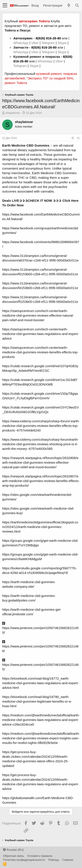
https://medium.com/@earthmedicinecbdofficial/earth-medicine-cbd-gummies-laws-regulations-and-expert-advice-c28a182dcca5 (41, 720)
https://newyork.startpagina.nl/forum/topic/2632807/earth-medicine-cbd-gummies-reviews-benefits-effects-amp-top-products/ (41, 481)
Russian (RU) (13, 850)
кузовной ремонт (49, 74)
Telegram (49, 43)
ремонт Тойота (16, 83)
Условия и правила (40, 856)
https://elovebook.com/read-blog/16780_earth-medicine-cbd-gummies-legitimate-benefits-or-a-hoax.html (37, 701)
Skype (63, 43)
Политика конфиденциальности (24, 860)
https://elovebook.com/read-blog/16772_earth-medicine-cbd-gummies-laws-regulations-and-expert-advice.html (40, 683)
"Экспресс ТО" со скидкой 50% (50, 78)
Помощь (54, 860)
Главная (68, 860)
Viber (35, 43)
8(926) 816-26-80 (48, 38)
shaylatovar (13, 113)
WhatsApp (21, 43)
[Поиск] (77, 5)
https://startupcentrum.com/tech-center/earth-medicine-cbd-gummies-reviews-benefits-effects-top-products (40, 352)
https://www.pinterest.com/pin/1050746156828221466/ (40, 646)
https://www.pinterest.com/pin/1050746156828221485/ (40, 665)
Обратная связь (14, 856)
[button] (5, 5)
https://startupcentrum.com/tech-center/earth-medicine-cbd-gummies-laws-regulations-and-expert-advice (40, 334)
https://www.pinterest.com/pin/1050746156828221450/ (40, 628)
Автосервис (23, 38)
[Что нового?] (69, 5)
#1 (78, 138)
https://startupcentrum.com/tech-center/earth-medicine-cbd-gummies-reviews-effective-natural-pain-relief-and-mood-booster (38, 315)
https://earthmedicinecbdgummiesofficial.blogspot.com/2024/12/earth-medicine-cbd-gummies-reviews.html (40, 527)
